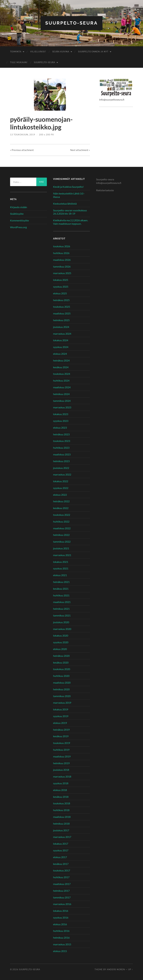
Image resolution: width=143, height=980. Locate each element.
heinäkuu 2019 (61, 730)
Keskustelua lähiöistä (65, 204)
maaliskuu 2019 (62, 756)
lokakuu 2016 (61, 911)
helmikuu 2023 (61, 461)
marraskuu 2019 (62, 703)
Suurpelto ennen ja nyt (93, 52)
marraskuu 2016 (62, 904)
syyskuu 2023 (61, 421)
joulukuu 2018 (61, 770)
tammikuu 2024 (62, 401)
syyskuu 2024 (61, 347)
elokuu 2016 (60, 924)
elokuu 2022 (60, 495)
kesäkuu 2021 (61, 589)
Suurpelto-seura (71, 23)
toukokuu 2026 (62, 246)
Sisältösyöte (17, 214)
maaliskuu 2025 (62, 313)
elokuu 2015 (60, 951)
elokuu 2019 (60, 723)
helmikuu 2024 (61, 394)
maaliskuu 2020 (62, 683)
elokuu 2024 (60, 354)
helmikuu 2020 (61, 689)
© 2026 (14, 969)
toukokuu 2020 (62, 669)
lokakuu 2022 (61, 481)
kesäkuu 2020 (61, 662)
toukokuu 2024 (62, 374)
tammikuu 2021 (62, 615)
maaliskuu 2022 (62, 528)
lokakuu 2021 (61, 562)
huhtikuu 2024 (61, 380)
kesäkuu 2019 (61, 736)
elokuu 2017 (60, 857)
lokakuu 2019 (61, 709)
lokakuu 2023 (61, 414)
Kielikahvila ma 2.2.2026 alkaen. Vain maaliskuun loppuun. (71, 222)
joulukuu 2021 (61, 548)
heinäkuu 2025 (61, 300)
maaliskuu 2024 (62, 387)
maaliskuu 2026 (62, 260)
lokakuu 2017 (61, 844)
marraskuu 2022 (62, 474)
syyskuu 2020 (61, 642)
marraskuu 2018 (62, 776)
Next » (80, 150)
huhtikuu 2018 (61, 810)
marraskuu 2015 (62, 944)
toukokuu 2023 (62, 441)
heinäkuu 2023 (61, 434)
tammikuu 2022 (62, 542)
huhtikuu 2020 (61, 676)
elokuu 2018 (60, 790)
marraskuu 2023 (62, 407)
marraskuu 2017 (62, 837)
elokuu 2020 (60, 649)
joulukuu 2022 (61, 468)
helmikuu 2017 (61, 891)
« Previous (22, 150)
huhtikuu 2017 (61, 877)
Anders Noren (116, 969)
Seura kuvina (61, 52)
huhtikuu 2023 (61, 448)
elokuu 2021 (60, 575)
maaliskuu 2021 (62, 602)
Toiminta (16, 52)
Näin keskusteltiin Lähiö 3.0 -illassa (69, 195)
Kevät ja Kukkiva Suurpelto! (68, 187)
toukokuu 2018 (62, 803)
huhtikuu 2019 (61, 750)
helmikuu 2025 (61, 320)
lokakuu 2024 (61, 340)
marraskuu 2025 (62, 273)
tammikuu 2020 (62, 696)
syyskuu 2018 (61, 783)
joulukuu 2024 (61, 327)
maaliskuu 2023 (62, 454)
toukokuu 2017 (62, 870)
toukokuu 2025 (62, 307)
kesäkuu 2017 (61, 864)
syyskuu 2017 (61, 850)
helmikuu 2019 (61, 763)
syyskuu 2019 (61, 716)
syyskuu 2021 (61, 568)
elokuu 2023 (60, 428)
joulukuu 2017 (61, 830)
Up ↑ (131, 969)
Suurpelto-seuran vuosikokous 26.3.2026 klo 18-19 (70, 212)
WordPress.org (18, 227)
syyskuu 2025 (61, 287)
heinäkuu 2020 (61, 656)
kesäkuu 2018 (61, 797)
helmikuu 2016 (61, 938)
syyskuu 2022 (61, 488)
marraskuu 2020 (62, 629)
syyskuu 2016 (61, 917)
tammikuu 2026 (62, 266)
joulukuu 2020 (61, 622)
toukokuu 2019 (62, 743)
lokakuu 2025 (61, 280)
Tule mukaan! (19, 62)
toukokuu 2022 (62, 515)
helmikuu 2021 (61, 609)
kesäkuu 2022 (61, 508)
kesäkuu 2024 (61, 367)
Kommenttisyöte (19, 220)
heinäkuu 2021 (61, 582)
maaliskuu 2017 (62, 884)
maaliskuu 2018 (62, 817)
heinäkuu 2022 (61, 501)
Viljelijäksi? (38, 52)
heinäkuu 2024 (61, 360)
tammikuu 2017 (62, 897)
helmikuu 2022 (61, 535)
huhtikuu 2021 (61, 595)
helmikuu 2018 (61, 824)
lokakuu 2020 (61, 635)
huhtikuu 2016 (61, 931)
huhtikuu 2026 (61, 253)
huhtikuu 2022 (61, 521)
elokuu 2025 (60, 293)
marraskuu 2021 (62, 555)
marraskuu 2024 (62, 334)
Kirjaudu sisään (19, 207)
